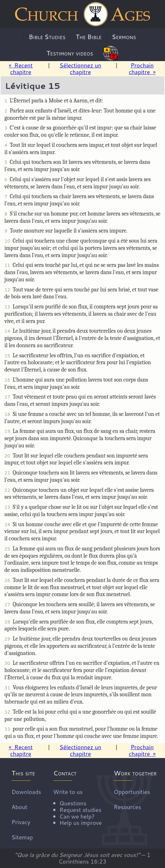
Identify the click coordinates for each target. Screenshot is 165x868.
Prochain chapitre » (142, 69)
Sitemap (22, 837)
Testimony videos (70, 53)
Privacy (21, 822)
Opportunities (132, 792)
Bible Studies (47, 37)
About (20, 807)
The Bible (89, 37)
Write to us (77, 807)
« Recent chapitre (21, 69)
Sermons (124, 37)
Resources (127, 807)
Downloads (26, 792)
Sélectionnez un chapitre (80, 69)
